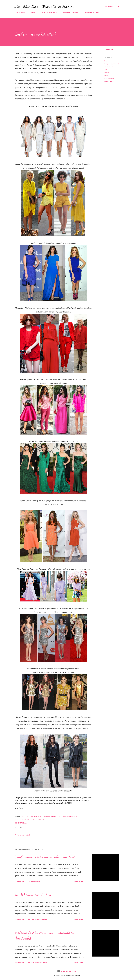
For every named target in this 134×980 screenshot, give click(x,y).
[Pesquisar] (109, 6)
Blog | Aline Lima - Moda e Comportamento (44, 6)
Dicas (105, 70)
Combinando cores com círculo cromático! (45, 857)
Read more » (79, 881)
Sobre (31, 12)
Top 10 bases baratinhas (33, 895)
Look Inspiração (109, 81)
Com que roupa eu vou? (111, 64)
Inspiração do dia (109, 78)
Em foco (106, 73)
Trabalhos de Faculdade (48, 12)
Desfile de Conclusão (69, 12)
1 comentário (34, 881)
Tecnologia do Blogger (67, 971)
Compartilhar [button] (110, 49)
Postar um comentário (23, 835)
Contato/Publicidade (90, 12)
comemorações (109, 67)
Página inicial (19, 12)
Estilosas (106, 75)
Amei (105, 61)
